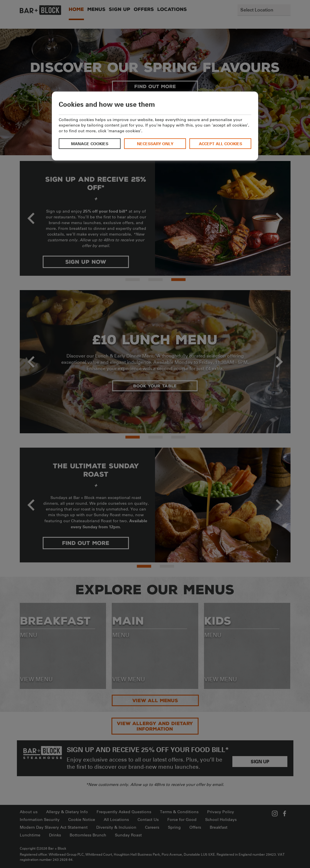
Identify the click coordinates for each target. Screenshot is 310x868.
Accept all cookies (220, 144)
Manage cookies (90, 144)
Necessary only (155, 144)
